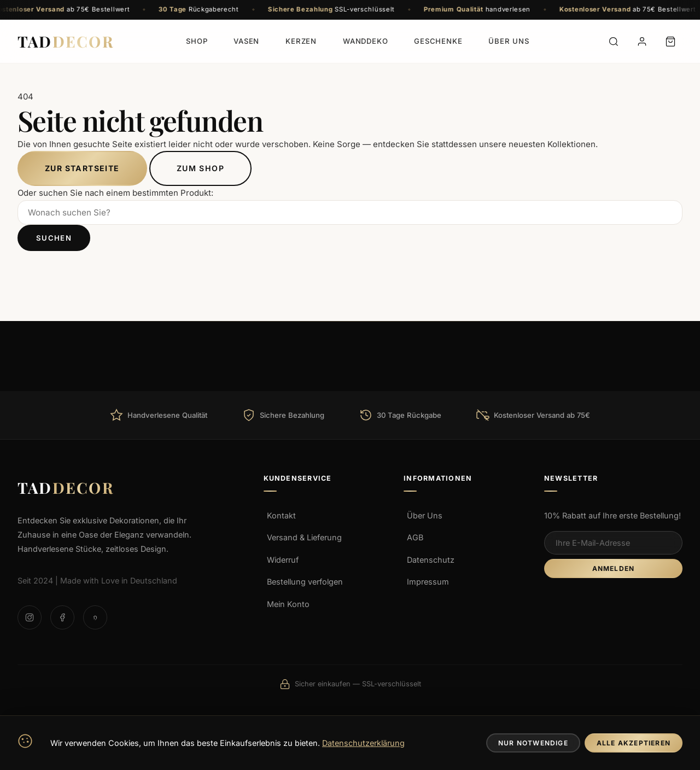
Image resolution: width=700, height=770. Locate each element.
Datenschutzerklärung (363, 743)
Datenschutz (431, 560)
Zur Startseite (82, 168)
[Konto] (642, 42)
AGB (415, 537)
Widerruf (283, 560)
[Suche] (614, 42)
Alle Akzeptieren (634, 743)
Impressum (428, 582)
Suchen (54, 238)
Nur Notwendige (533, 743)
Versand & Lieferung (304, 537)
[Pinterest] (95, 617)
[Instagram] (30, 617)
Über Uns (425, 515)
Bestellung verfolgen (305, 582)
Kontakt (281, 515)
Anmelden (614, 568)
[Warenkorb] (670, 42)
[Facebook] (62, 617)
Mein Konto (288, 604)
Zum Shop (200, 168)
